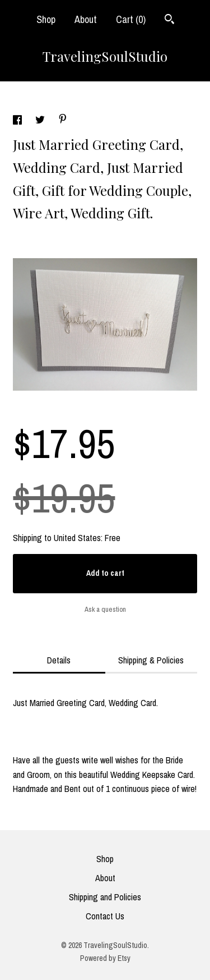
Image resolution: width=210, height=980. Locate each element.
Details (59, 660)
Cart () (131, 19)
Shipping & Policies (151, 660)
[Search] (169, 20)
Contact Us (105, 916)
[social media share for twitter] (41, 121)
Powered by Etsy (105, 958)
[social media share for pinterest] (63, 120)
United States (77, 538)
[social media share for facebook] (18, 121)
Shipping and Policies (105, 897)
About (86, 19)
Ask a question (105, 609)
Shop (46, 19)
